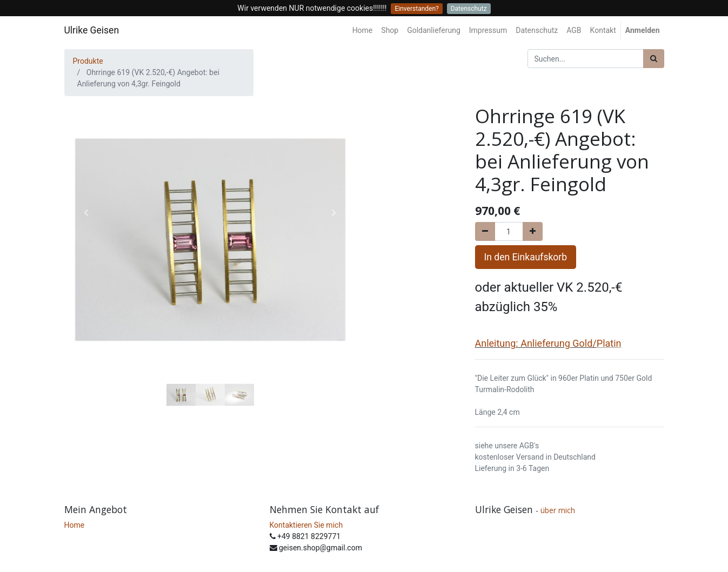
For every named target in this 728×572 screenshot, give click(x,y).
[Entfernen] (485, 231)
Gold (582, 343)
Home (75, 525)
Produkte (88, 61)
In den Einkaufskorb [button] (526, 257)
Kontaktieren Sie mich (306, 525)
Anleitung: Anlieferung (523, 343)
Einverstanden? (416, 9)
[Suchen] (654, 59)
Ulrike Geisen (92, 30)
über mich (559, 510)
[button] (86, 213)
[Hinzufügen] (533, 231)
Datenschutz (469, 9)
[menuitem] (363, 31)
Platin (609, 343)
